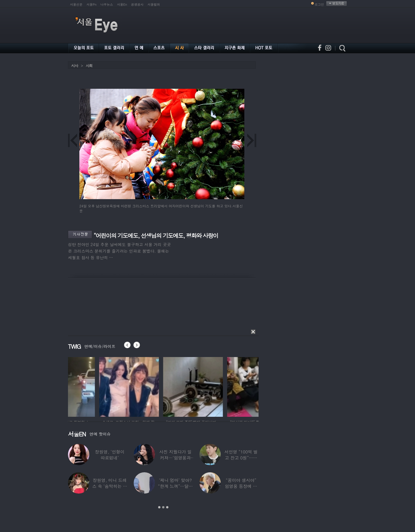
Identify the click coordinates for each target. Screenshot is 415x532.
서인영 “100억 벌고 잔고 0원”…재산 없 (241, 458)
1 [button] (159, 507)
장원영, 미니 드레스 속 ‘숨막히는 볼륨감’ (110, 486)
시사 (75, 66)
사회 (89, 66)
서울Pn (91, 4)
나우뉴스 (107, 4)
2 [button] (163, 507)
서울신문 (76, 4)
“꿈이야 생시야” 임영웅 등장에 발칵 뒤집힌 (241, 486)
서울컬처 (154, 4)
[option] (98, 386)
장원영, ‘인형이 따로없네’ (110, 455)
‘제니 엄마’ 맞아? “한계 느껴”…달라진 (175, 486)
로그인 (319, 4)
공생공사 (137, 4)
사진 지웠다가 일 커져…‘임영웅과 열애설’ (176, 458)
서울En (122, 4)
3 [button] (167, 507)
